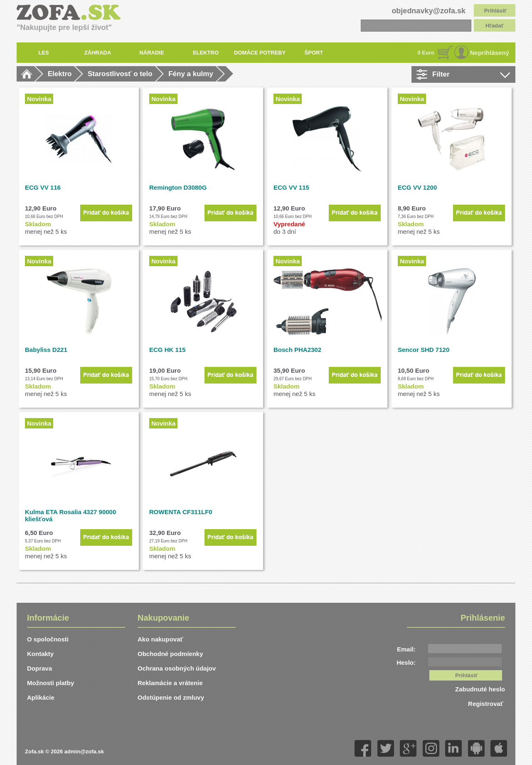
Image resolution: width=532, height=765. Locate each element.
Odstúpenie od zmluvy (171, 697)
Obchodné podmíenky (170, 654)
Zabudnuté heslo (480, 689)
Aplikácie (41, 697)
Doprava (39, 668)
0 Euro (426, 53)
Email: (406, 649)
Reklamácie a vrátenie (170, 683)
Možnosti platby (50, 683)
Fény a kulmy (191, 74)
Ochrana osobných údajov (177, 668)
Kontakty (40, 654)
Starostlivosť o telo (120, 74)
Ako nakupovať (160, 639)
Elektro (60, 74)
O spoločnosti (48, 639)
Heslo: (406, 662)
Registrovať (486, 704)
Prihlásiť (496, 11)
